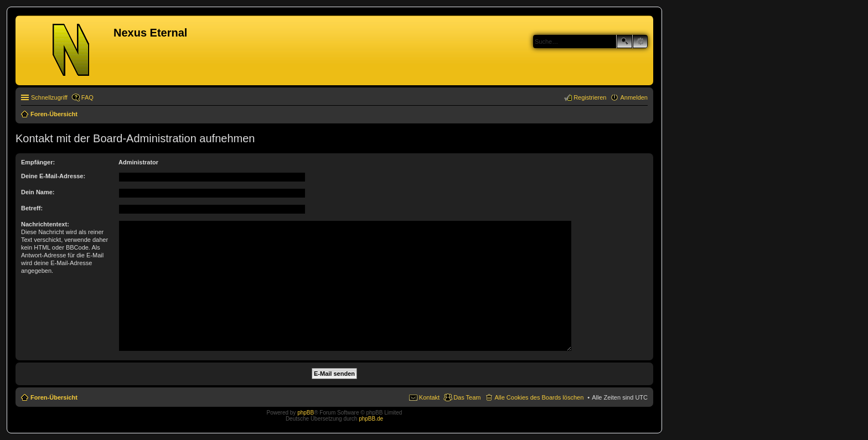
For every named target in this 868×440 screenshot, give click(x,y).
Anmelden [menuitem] (634, 97)
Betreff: (32, 208)
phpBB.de (371, 419)
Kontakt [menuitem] (429, 397)
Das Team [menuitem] (467, 397)
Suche (624, 42)
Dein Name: (38, 192)
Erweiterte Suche (640, 42)
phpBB (306, 413)
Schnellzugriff (49, 97)
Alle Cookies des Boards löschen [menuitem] (539, 397)
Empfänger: (38, 162)
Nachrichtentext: (45, 224)
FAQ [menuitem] (87, 97)
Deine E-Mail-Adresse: (53, 176)
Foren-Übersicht (54, 397)
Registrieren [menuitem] (590, 97)
